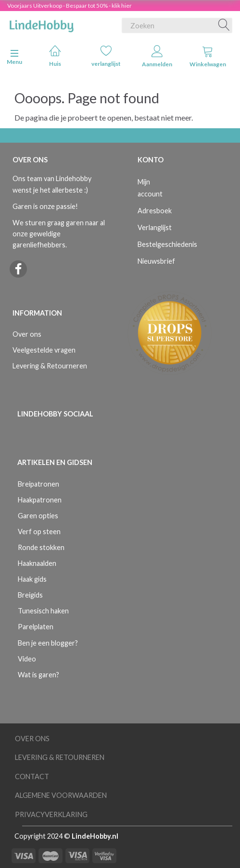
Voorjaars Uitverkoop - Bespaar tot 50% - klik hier (69, 6)
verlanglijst (106, 56)
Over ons (27, 334)
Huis (55, 56)
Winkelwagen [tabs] (208, 56)
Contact (32, 776)
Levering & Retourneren (50, 366)
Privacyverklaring (51, 814)
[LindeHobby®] (41, 24)
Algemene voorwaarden (61, 795)
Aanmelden (157, 56)
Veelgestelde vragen (44, 350)
